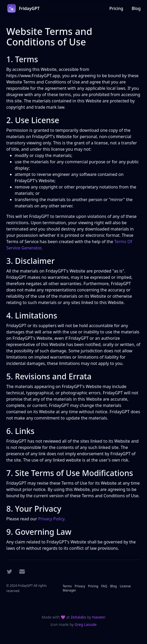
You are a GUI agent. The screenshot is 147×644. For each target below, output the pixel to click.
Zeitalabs (79, 617)
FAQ (105, 586)
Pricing (116, 8)
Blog (136, 8)
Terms (68, 586)
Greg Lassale (86, 624)
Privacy (80, 586)
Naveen (99, 617)
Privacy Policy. (52, 519)
